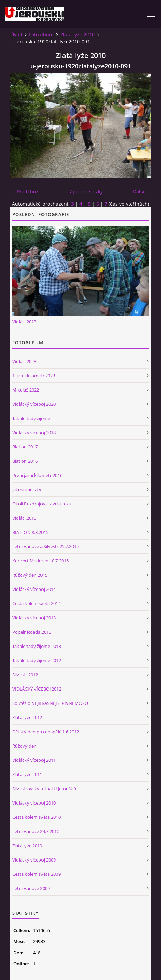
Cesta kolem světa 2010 (36, 817)
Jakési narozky (27, 489)
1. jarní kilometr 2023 (34, 376)
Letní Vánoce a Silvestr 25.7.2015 (45, 546)
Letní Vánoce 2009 (31, 888)
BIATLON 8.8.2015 (30, 532)
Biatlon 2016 (25, 461)
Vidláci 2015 (24, 518)
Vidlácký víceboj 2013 (34, 618)
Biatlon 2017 (25, 447)
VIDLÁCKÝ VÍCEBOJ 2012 (37, 689)
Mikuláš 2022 (26, 390)
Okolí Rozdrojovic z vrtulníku (42, 504)
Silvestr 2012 (25, 675)
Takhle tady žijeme (31, 418)
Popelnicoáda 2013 (32, 632)
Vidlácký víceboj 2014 (34, 589)
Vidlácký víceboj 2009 (34, 860)
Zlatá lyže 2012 (27, 717)
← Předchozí (25, 192)
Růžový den (24, 746)
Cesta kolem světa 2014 (36, 603)
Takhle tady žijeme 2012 (37, 660)
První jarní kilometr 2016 (37, 475)
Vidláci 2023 (24, 322)
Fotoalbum (41, 35)
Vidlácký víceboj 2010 (34, 803)
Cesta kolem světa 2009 (36, 874)
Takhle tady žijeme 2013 (37, 646)
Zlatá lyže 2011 (27, 774)
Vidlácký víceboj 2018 (34, 433)
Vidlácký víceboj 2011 (34, 760)
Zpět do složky (86, 192)
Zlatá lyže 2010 (78, 35)
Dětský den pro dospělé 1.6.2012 (46, 732)
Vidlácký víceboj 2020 (34, 404)
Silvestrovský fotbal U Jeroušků (44, 789)
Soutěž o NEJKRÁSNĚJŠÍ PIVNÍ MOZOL (51, 703)
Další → (142, 192)
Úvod (16, 35)
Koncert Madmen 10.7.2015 (40, 561)
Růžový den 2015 (30, 575)
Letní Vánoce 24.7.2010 (36, 831)
